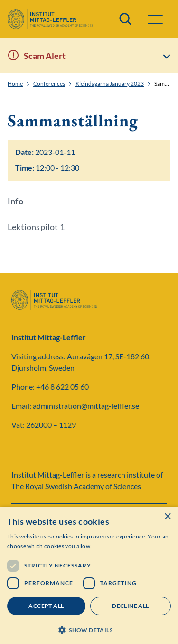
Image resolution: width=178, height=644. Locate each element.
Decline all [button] (130, 606)
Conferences (49, 84)
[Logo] (50, 19)
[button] (155, 19)
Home (15, 84)
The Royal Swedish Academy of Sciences (76, 486)
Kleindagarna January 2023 (110, 84)
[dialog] (89, 575)
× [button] (167, 517)
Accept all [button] (46, 606)
